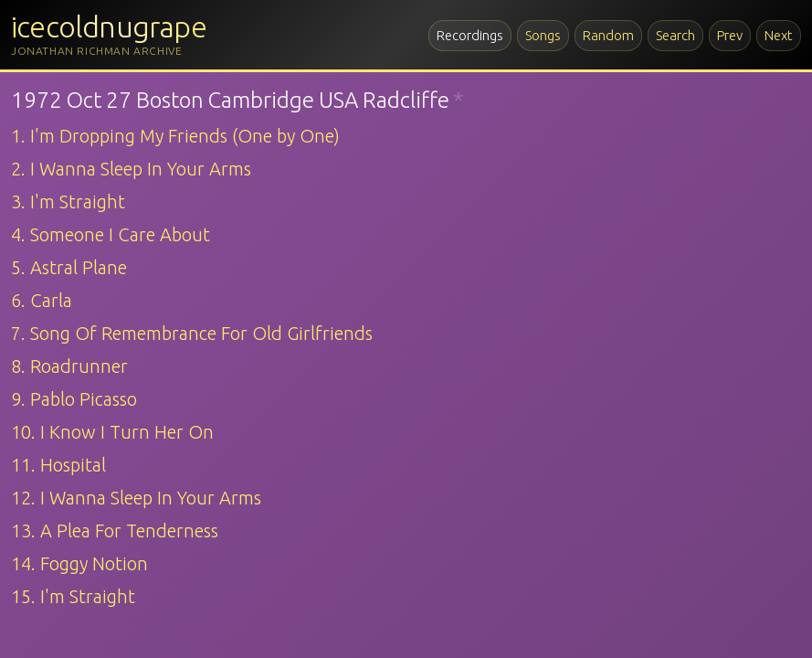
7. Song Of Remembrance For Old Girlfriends (192, 333)
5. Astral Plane (69, 267)
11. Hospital (58, 465)
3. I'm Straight (68, 202)
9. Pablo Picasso (74, 399)
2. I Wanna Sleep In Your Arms (131, 169)
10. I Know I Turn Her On (112, 432)
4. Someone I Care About (111, 234)
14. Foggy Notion (79, 563)
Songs (543, 35)
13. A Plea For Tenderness (115, 531)
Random (608, 35)
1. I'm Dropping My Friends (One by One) (175, 136)
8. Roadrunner (69, 366)
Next (779, 35)
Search (675, 35)
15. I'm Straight (73, 596)
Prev (730, 35)
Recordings (470, 35)
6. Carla (42, 300)
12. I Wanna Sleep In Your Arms (136, 498)
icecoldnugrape (109, 27)
